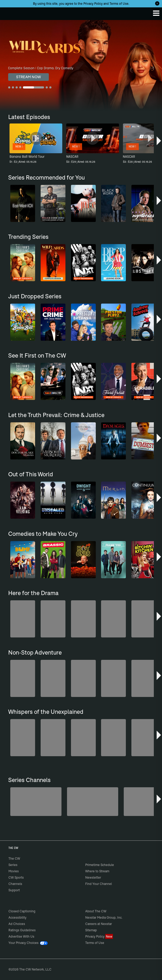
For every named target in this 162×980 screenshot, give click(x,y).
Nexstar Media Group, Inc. (104, 917)
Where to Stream (97, 871)
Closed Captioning (22, 911)
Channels (15, 884)
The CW (9, 12)
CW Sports (16, 877)
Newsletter (93, 877)
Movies (14, 871)
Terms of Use (119, 4)
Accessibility (17, 917)
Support (14, 890)
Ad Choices (17, 924)
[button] (159, 142)
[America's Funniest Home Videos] (36, 802)
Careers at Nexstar (99, 924)
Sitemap (91, 930)
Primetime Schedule (100, 865)
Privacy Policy (93, 4)
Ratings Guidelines (22, 930)
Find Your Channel (99, 884)
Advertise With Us (21, 936)
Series (13, 865)
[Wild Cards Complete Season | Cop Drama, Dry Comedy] (81, 65)
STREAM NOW (28, 77)
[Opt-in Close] (157, 3)
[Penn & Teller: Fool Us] (93, 802)
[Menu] (156, 13)
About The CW (96, 911)
